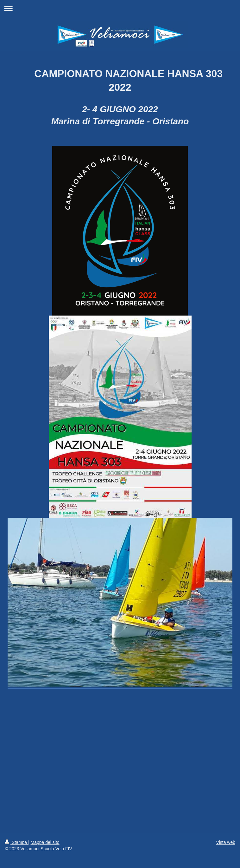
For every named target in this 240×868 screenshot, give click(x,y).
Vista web (226, 842)
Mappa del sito (45, 842)
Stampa (16, 842)
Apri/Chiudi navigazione (120, 8)
